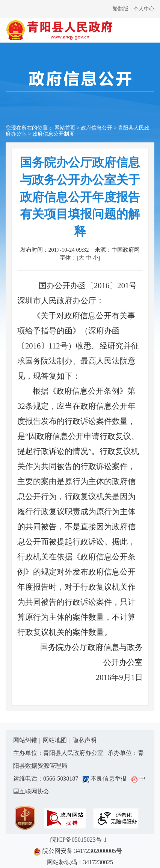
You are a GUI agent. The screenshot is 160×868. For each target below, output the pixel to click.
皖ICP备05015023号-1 (80, 840)
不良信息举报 (106, 779)
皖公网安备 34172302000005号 (80, 851)
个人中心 (144, 9)
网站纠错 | (27, 740)
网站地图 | (57, 740)
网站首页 (65, 128)
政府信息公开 (97, 128)
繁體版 (121, 9)
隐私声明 (85, 740)
